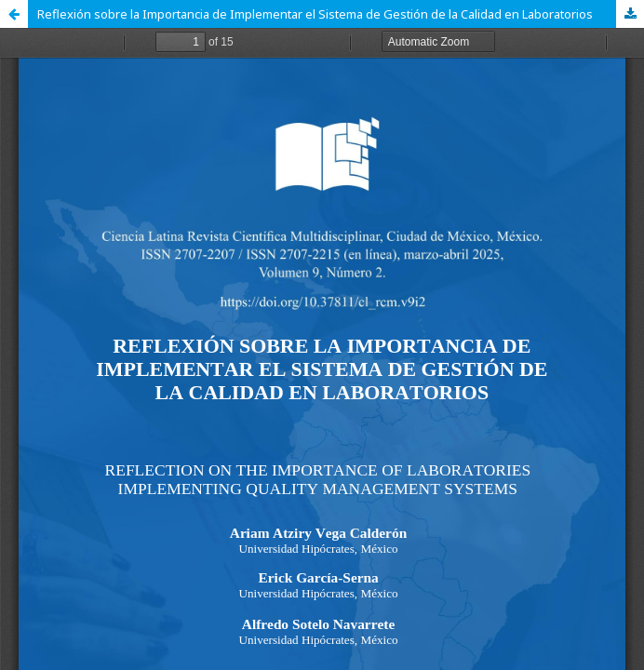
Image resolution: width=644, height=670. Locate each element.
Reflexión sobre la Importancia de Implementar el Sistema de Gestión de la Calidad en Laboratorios (315, 14)
